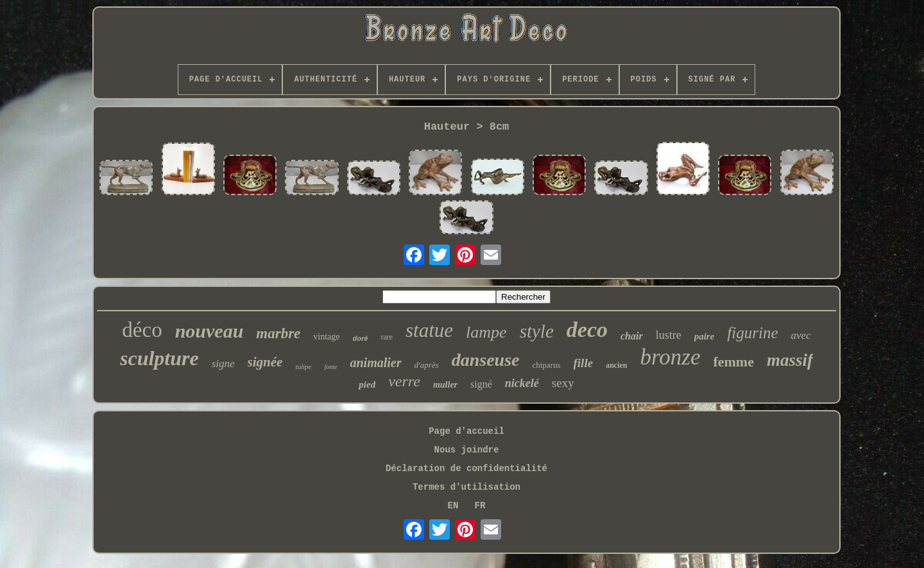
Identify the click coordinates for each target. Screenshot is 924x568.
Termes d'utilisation (466, 487)
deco (587, 330)
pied (367, 384)
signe (223, 364)
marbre (278, 333)
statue (429, 330)
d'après (427, 365)
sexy (563, 383)
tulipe (303, 366)
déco (142, 330)
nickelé (522, 383)
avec (801, 335)
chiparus (546, 365)
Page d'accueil (466, 431)
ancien (616, 365)
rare (387, 337)
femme (733, 362)
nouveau (210, 331)
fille (584, 363)
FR (480, 506)
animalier (375, 363)
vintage (326, 337)
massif (790, 360)
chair (632, 336)
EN (453, 506)
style (537, 331)
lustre (669, 335)
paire (705, 336)
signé (481, 384)
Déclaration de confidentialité (466, 469)
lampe (486, 332)
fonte (330, 367)
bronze (670, 357)
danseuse (486, 360)
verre (404, 381)
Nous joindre (467, 450)
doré (361, 338)
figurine (752, 333)
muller (445, 385)
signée (265, 362)
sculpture (159, 358)
